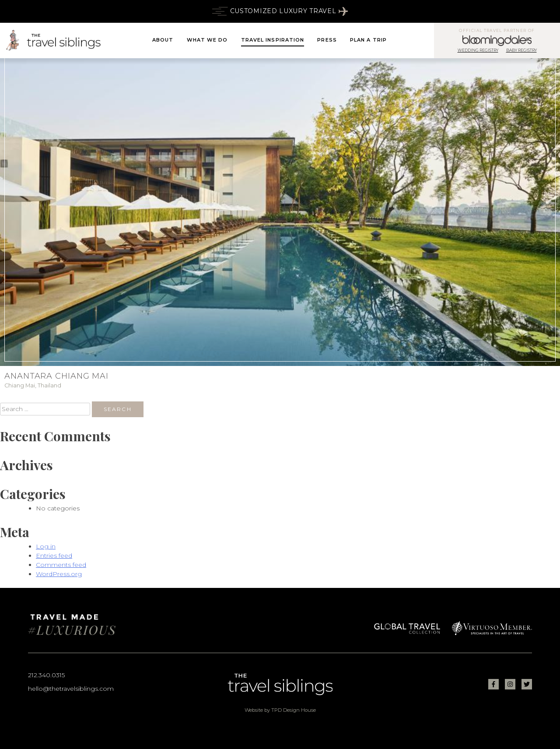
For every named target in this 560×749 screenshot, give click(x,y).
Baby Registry (521, 50)
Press (327, 40)
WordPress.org (59, 574)
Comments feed (61, 565)
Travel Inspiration (273, 40)
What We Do (207, 40)
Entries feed (54, 556)
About (163, 40)
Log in (46, 546)
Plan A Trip (368, 40)
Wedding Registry (478, 50)
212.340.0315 (46, 675)
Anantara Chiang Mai (56, 376)
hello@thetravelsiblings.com (71, 689)
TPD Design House (294, 710)
